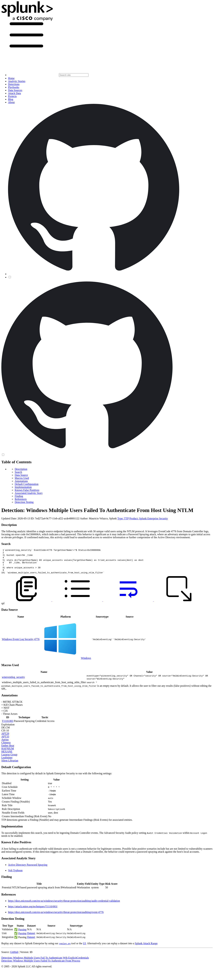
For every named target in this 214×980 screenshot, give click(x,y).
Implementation (23, 487)
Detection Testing (24, 502)
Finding (19, 496)
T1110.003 (8, 726)
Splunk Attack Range (146, 948)
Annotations (21, 481)
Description (21, 469)
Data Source (21, 475)
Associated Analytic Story (29, 493)
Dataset (31, 938)
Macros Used (22, 478)
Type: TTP (123, 518)
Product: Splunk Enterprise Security (149, 518)
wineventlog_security (13, 682)
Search (18, 472)
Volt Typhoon (15, 875)
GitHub (14, 957)
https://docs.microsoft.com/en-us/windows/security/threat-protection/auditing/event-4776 (56, 917)
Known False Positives (27, 490)
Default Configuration (27, 484)
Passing (22, 935)
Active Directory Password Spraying (28, 870)
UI (84, 948)
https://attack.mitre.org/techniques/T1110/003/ (33, 911)
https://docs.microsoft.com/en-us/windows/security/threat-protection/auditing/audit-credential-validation (64, 906)
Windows (86, 663)
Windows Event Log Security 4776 (21, 644)
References (21, 499)
